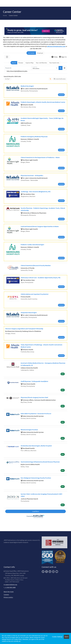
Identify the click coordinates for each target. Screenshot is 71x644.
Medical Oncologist (27, 86)
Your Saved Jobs (54, 63)
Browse (21, 63)
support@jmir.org (10, 585)
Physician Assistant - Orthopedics (32, 175)
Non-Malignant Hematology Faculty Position (36, 478)
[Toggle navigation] (7, 57)
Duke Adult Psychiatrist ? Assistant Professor (36, 414)
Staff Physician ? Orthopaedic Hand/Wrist (34, 381)
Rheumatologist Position (29, 430)
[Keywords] (18, 68)
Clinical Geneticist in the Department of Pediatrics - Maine (40, 157)
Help (55, 57)
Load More (36, 511)
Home (5, 15)
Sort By (7, 79)
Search (14, 63)
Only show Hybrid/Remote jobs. (17, 71)
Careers (6, 595)
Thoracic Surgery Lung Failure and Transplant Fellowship (24, 329)
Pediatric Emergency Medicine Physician (34, 137)
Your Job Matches (41, 63)
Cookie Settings (57, 637)
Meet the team (9, 592)
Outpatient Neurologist (29, 313)
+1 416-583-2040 (10, 587)
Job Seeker (31, 53)
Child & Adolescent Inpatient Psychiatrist (35, 294)
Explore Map (30, 63)
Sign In (63, 57)
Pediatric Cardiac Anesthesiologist (32, 245)
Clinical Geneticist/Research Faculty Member (36, 265)
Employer (40, 53)
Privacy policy (8, 597)
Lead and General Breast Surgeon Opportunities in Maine (40, 226)
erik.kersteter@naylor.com (56, 46)
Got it (66, 637)
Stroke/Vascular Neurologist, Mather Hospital (36, 446)
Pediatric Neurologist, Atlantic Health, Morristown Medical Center (43, 102)
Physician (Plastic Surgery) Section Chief (34, 397)
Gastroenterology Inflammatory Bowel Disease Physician (40, 462)
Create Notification (60, 79)
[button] (65, 68)
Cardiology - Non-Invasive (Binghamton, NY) (36, 192)
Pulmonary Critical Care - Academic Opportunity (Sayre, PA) (41, 278)
